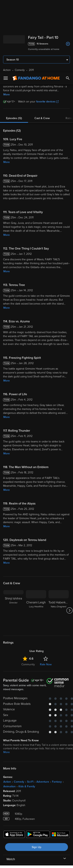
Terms (11, 808)
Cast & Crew (42, 46)
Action (7, 709)
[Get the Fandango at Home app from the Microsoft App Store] (60, 763)
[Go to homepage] (36, 6)
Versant (33, 804)
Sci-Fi (30, 709)
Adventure (43, 709)
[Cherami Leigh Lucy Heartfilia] (36, 538)
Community (28, 592)
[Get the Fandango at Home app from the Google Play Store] (38, 763)
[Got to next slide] (69, 538)
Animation (9, 714)
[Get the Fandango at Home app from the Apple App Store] (14, 763)
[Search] (68, 6)
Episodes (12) (14, 46)
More (7, 22)
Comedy (19, 709)
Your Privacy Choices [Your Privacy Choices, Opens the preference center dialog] (37, 852)
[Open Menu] (6, 6)
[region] (36, 831)
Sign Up (36, 775)
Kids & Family (27, 714)
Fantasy (57, 709)
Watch (11, 787)
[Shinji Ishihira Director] (13, 538)
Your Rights (61, 816)
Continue (36, 862)
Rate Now (46, 592)
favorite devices (47, 29)
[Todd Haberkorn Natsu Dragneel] (59, 538)
